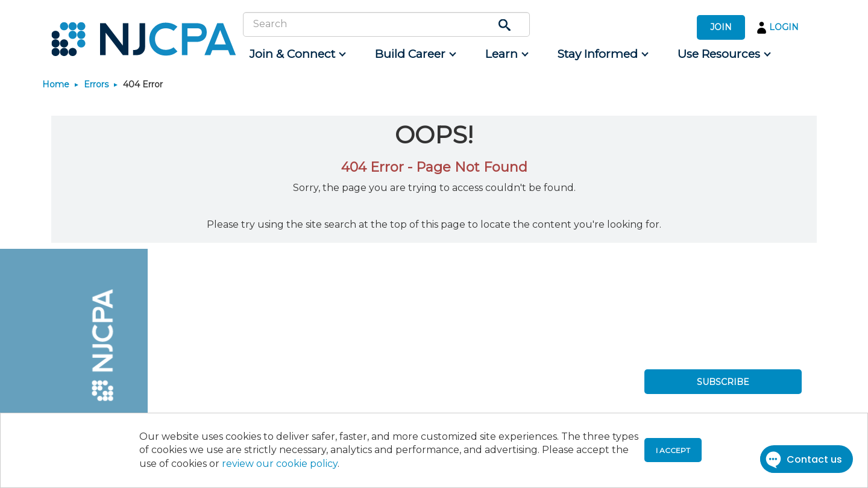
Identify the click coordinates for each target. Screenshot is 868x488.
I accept (673, 450)
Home (56, 84)
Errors (96, 84)
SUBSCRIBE (723, 382)
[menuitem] (297, 54)
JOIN (721, 27)
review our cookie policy (280, 464)
